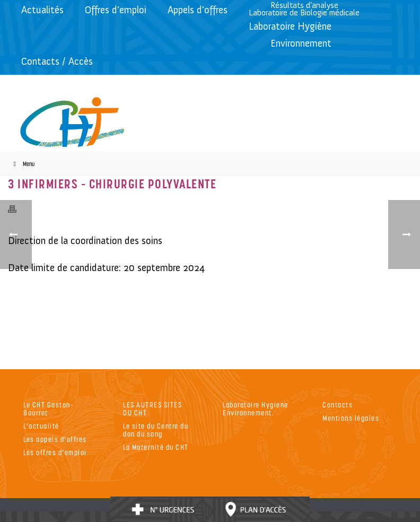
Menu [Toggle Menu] (23, 164)
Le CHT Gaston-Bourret (48, 408)
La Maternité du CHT (156, 447)
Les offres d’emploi (55, 452)
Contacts (338, 404)
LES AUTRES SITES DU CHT (152, 408)
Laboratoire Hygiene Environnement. (256, 408)
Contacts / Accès (57, 61)
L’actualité (41, 426)
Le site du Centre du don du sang (156, 430)
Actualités (42, 10)
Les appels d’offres (55, 439)
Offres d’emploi (116, 10)
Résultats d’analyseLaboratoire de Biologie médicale (304, 9)
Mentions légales (351, 418)
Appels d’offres (198, 10)
